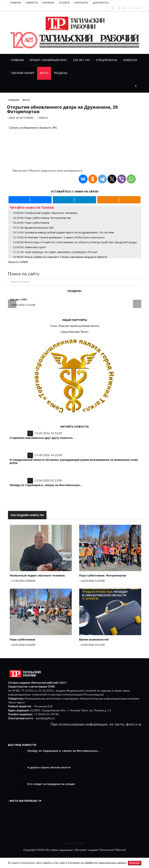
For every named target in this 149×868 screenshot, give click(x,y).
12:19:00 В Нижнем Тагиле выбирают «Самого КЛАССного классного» (59, 237)
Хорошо (135, 863)
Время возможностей (94, 639)
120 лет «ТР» (82, 60)
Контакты (81, 3)
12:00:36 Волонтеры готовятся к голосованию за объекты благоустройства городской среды (75, 242)
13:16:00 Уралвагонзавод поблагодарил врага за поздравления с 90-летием (63, 232)
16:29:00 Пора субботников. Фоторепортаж (42, 218)
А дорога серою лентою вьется (49, 767)
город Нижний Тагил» (74, 332)
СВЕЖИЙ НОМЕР (23, 73)
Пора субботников (22, 639)
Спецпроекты (107, 60)
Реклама (48, 3)
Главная (16, 3)
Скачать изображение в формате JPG (33, 128)
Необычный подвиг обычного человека (37, 575)
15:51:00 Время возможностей (33, 228)
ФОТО (44, 73)
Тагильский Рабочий (113, 850)
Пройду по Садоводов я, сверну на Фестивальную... (46, 485)
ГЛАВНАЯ (17, 60)
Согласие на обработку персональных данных (97, 863)
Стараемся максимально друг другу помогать (41, 438)
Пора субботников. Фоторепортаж (103, 575)
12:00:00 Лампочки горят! (29, 247)
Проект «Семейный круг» (48, 60)
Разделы (61, 73)
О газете (64, 3)
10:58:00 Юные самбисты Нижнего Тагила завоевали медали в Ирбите (60, 257)
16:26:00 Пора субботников (31, 223)
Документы (101, 3)
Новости (32, 3)
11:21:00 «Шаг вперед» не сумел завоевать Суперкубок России (55, 252)
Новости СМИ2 (18, 262)
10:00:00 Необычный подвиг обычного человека (45, 213)
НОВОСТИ (130, 60)
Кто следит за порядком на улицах (51, 784)
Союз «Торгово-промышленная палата (75, 326)
